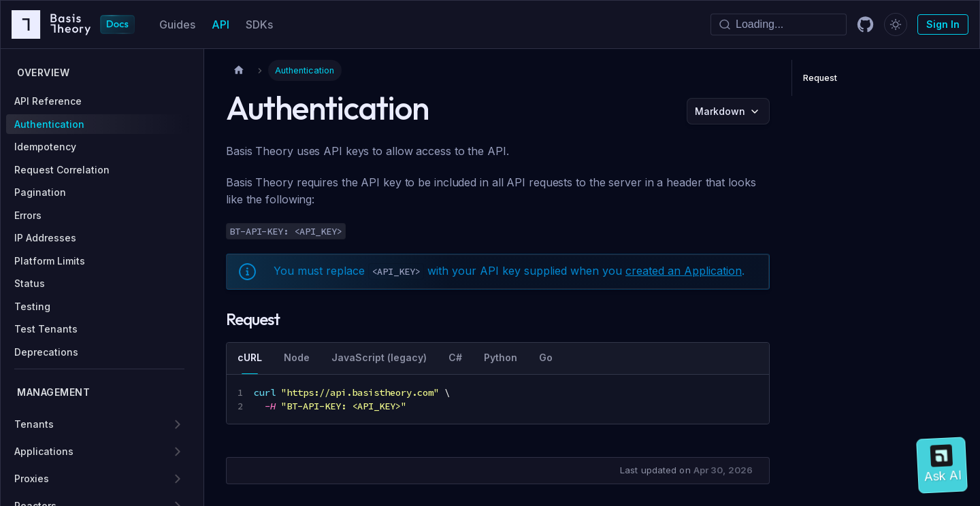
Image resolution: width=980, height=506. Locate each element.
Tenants (34, 424)
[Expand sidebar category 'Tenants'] (178, 424)
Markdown (720, 111)
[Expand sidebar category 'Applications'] (178, 452)
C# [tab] (455, 357)
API (220, 24)
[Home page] (239, 70)
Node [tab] (297, 357)
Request (820, 78)
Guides (177, 24)
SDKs (259, 24)
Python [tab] (501, 357)
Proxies (32, 478)
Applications (44, 451)
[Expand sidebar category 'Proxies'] (178, 479)
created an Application (684, 271)
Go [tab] (546, 357)
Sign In (943, 24)
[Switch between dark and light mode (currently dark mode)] (896, 24)
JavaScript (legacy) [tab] (379, 357)
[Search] (779, 24)
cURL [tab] (250, 357)
